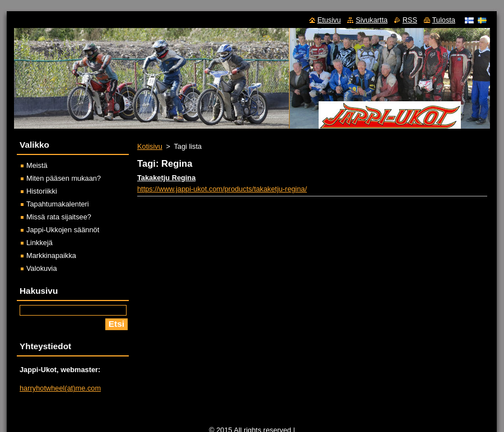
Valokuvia (42, 268)
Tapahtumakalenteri (58, 204)
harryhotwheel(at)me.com (60, 388)
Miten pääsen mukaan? (64, 178)
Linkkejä (39, 243)
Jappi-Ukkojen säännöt (63, 230)
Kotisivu (150, 146)
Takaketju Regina (166, 178)
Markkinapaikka (51, 255)
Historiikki (42, 191)
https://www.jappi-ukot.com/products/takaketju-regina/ (222, 189)
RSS (410, 20)
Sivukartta (372, 20)
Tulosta (444, 20)
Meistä (37, 165)
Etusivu (329, 20)
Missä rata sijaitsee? (59, 217)
